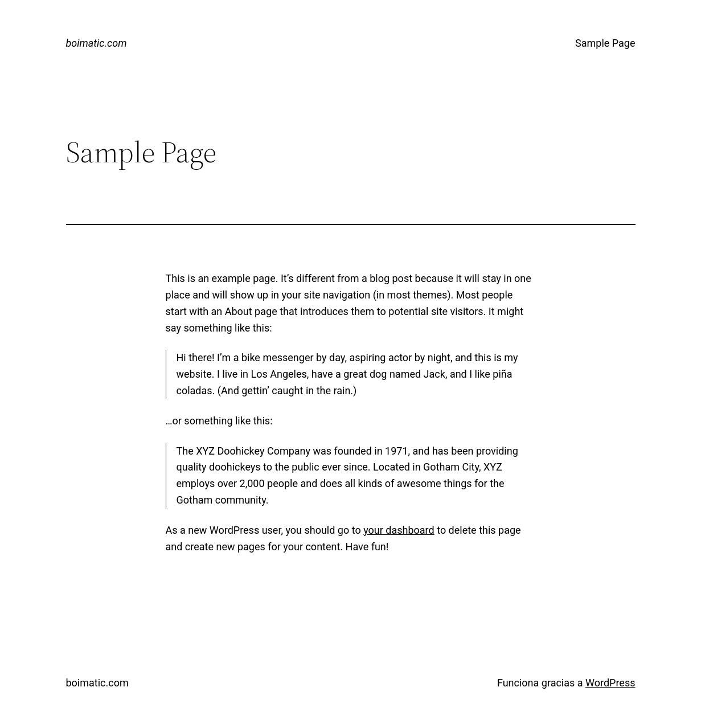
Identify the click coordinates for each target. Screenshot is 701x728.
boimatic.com (97, 43)
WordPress (610, 683)
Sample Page (605, 43)
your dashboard (399, 530)
